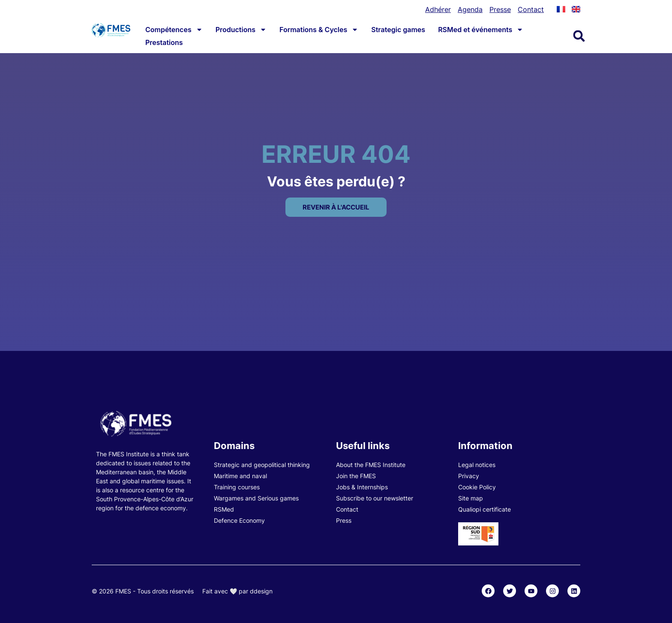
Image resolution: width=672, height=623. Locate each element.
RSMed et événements (481, 30)
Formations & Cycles (319, 30)
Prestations (164, 42)
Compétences (174, 30)
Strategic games (398, 30)
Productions (241, 30)
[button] (579, 36)
